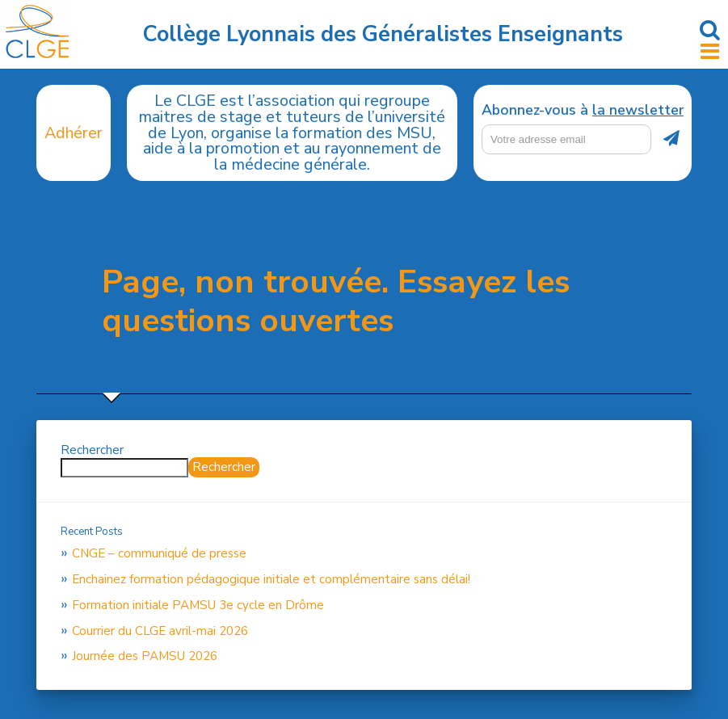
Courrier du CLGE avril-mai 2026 (160, 631)
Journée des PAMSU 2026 (145, 656)
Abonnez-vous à (583, 111)
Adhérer (74, 133)
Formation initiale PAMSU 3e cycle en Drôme (198, 605)
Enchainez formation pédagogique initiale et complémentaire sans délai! (271, 579)
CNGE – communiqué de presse (159, 553)
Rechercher (92, 450)
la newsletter (638, 110)
